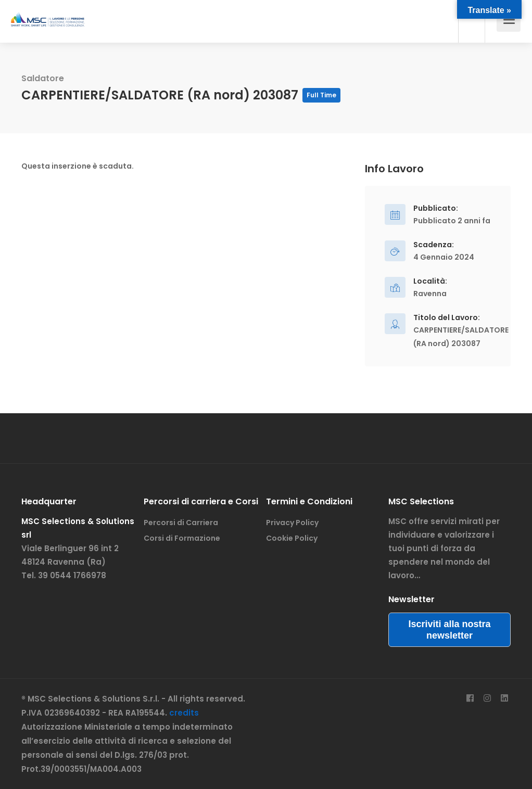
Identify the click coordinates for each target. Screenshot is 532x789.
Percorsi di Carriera (181, 523)
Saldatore (43, 78)
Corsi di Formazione (182, 538)
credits (184, 713)
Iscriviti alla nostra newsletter (449, 630)
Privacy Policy (292, 523)
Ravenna (430, 294)
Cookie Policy (292, 538)
